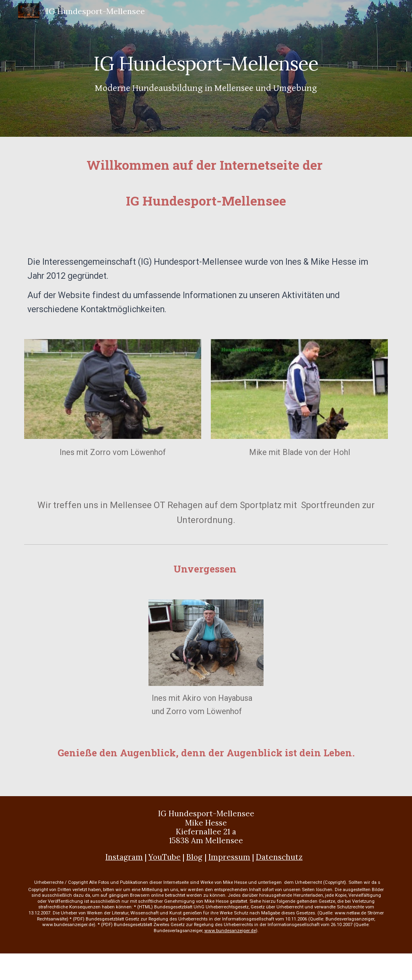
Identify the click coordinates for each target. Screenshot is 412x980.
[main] (206, 68)
